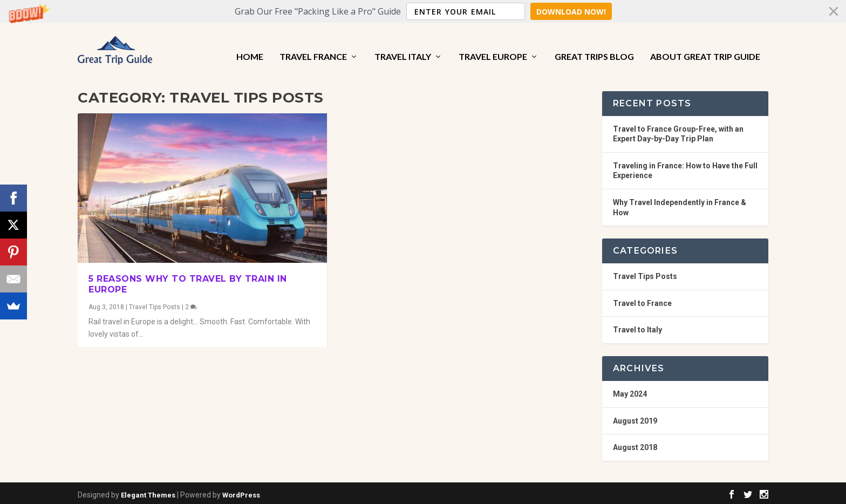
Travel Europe (493, 45)
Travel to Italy (637, 326)
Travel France (313, 45)
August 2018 (635, 444)
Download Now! (571, 12)
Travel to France (642, 299)
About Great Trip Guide (705, 45)
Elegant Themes (148, 491)
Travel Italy (403, 45)
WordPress (241, 491)
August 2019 (635, 417)
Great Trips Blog (594, 45)
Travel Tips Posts (155, 304)
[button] (423, 11)
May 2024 (630, 390)
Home (250, 45)
